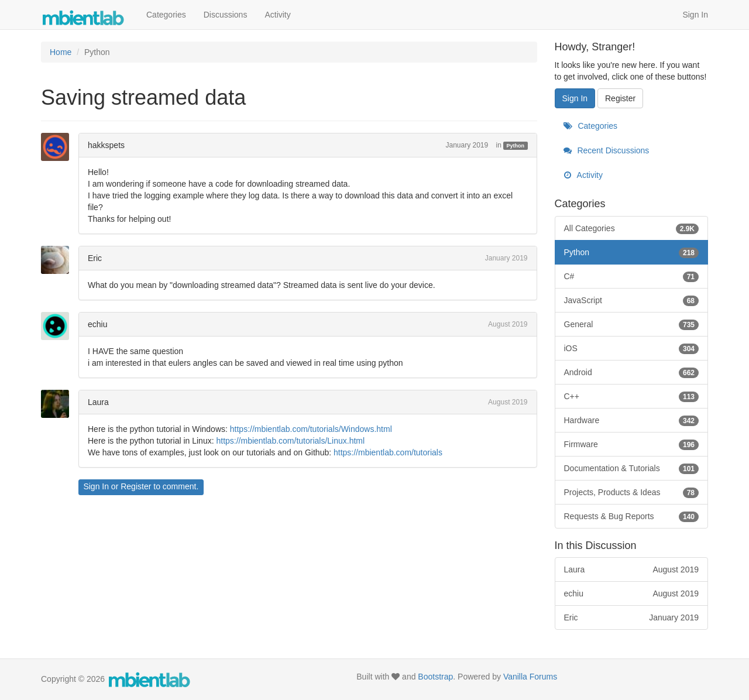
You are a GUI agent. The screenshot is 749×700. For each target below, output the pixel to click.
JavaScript (632, 300)
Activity (277, 15)
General (632, 324)
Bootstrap (435, 677)
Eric (95, 258)
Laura (98, 402)
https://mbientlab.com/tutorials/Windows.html (311, 429)
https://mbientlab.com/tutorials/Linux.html (290, 441)
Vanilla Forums (530, 677)
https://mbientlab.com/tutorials (388, 452)
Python (516, 146)
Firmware (632, 444)
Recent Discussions (607, 150)
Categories (166, 15)
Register (136, 486)
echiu (97, 324)
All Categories (632, 228)
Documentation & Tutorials (632, 468)
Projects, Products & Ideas (632, 492)
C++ (632, 396)
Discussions (226, 15)
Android (632, 372)
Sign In (695, 15)
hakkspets (106, 145)
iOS (632, 348)
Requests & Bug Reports (632, 516)
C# (632, 276)
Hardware (632, 420)
